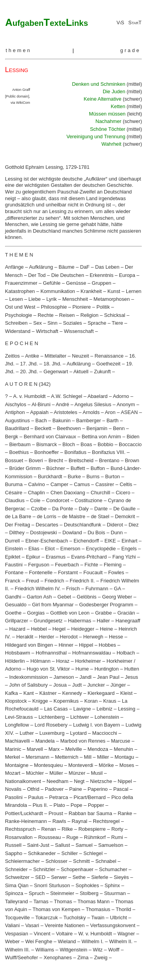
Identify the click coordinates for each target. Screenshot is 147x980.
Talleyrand (16, 901)
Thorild (123, 909)
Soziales (73, 323)
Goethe (13, 613)
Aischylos (16, 404)
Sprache (97, 323)
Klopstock (16, 701)
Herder (46, 637)
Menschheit (75, 299)
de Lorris (47, 516)
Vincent (42, 934)
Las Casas (56, 709)
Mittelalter (55, 356)
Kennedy (72, 693)
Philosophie (54, 307)
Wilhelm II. (121, 941)
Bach (41, 420)
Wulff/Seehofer (22, 957)
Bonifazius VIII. (109, 452)
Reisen (67, 315)
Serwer (59, 877)
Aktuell (81, 372)
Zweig (101, 957)
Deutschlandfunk (83, 525)
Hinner (66, 645)
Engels (129, 549)
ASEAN (129, 412)
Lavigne (82, 709)
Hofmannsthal (51, 653)
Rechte (46, 315)
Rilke (67, 829)
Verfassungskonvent (113, 925)
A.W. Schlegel (67, 396)
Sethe (79, 877)
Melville (73, 749)
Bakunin (62, 420)
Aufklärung (41, 267)
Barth (113, 420)
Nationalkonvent (23, 781)
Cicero (123, 493)
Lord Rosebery (51, 725)
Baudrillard (17, 428)
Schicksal (114, 315)
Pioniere (82, 307)
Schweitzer (17, 877)
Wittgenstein (73, 950)
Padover (54, 789)
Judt (77, 685)
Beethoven (69, 428)
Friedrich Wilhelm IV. (38, 589)
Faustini (14, 565)
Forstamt (68, 572)
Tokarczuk (47, 918)
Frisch (73, 589)
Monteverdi (81, 765)
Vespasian (17, 934)
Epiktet (13, 557)
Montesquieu (48, 765)
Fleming (113, 565)
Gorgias (36, 613)
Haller (103, 621)
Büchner (56, 468)
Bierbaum (20, 444)
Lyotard (78, 733)
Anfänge (15, 267)
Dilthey (17, 532)
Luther (27, 733)
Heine (106, 629)
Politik (103, 307)
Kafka (12, 693)
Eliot (50, 549)
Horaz (63, 661)
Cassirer (105, 484)
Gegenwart (56, 372)
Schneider (16, 869)
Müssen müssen (108, 114)
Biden (133, 437)
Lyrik (52, 299)
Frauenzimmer (21, 283)
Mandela (45, 741)
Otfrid (33, 789)
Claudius (15, 500)
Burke (74, 476)
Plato (59, 805)
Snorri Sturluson (52, 885)
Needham (58, 781)
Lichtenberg (52, 717)
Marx (54, 749)
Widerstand (18, 331)
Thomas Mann (94, 901)
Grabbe (104, 613)
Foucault (93, 572)
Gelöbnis (87, 597)
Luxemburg (52, 733)
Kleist (126, 693)
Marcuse (121, 741)
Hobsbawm (18, 653)
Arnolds (91, 412)
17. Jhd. (29, 364)
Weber (12, 941)
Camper (60, 484)
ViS (120, 23)
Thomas (63, 901)
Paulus (36, 797)
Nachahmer (109, 121)
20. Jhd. (29, 372)
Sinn (53, 323)
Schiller (70, 853)
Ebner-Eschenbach (47, 541)
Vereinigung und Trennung (96, 137)
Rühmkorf (95, 837)
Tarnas (41, 901)
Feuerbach (67, 565)
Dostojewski (44, 532)
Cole (35, 500)
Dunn (117, 532)
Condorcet (57, 500)
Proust (56, 813)
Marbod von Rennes (83, 741)
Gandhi (13, 597)
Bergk (12, 437)
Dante (101, 509)
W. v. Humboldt (95, 934)
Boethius (19, 452)
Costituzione (89, 500)
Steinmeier (62, 893)
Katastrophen (20, 291)
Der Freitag (18, 525)
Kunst (114, 291)
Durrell (13, 541)
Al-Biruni (41, 404)
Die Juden (115, 91)
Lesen (16, 299)
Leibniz (104, 709)
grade (131, 50)
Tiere (117, 323)
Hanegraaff (128, 621)
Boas (86, 444)
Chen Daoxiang (68, 493)
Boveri (36, 460)
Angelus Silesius (93, 404)
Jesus (132, 677)
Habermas (80, 621)
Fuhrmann (97, 589)
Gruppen (102, 283)
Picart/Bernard (90, 797)
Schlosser (56, 861)
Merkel (13, 757)
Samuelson (111, 845)
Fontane (14, 572)
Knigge (40, 701)
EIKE (110, 541)
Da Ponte (63, 509)
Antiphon (15, 412)
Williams (45, 950)
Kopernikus (66, 701)
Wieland (67, 941)
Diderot (115, 525)
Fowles (116, 572)
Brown (132, 460)
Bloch (69, 444)
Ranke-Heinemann (26, 821)
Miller (103, 757)
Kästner (48, 693)
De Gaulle (124, 509)
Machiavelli (17, 741)
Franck (13, 581)
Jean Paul (108, 677)
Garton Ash (39, 597)
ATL (46, 22)
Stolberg (89, 893)
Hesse (116, 637)
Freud (32, 581)
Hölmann (41, 661)
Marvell (35, 749)
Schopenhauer (77, 869)
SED (40, 877)
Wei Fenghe (39, 941)
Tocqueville (17, 918)
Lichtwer (80, 717)
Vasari (32, 925)
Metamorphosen (112, 299)
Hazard (17, 629)
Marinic (13, 749)
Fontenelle (41, 572)
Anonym (126, 404)
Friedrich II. (82, 581)
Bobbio (105, 444)
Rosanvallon (19, 837)
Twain (98, 918)
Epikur (33, 557)
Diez (134, 525)
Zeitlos (13, 356)
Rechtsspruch (20, 829)
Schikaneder (42, 853)
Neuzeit (81, 356)
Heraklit (25, 637)
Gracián (126, 613)
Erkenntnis (102, 275)
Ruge (72, 837)
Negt (79, 781)
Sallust (62, 845)
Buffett (78, 468)
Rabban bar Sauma (90, 813)
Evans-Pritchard (89, 557)
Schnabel (106, 861)
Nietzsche (101, 781)
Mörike (106, 765)
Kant (29, 693)
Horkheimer (88, 661)
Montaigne (17, 765)
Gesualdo (16, 605)
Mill (88, 757)
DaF (85, 267)
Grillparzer (17, 621)
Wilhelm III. (17, 950)
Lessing (127, 709)
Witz (98, 950)
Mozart (13, 773)
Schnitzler (44, 869)
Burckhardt (50, 476)
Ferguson (39, 565)
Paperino (97, 789)
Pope (76, 805)
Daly (84, 509)
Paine (75, 789)
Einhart (130, 541)
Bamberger (88, 420)
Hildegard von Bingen (29, 645)
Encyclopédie (101, 549)
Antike (32, 356)
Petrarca (58, 797)
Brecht (56, 460)
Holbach (126, 653)
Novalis (13, 789)
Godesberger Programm (106, 605)
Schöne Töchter (108, 129)
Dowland (72, 532)
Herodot (69, 637)
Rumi (117, 837)
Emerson (70, 549)
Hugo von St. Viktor (48, 669)
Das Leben (107, 267)
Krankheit (91, 291)
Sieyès (121, 877)
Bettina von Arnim (101, 437)
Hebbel (39, 629)
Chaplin (36, 493)
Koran (91, 701)
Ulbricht (119, 918)
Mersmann (37, 757)
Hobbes (107, 645)
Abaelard (97, 396)
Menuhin (123, 749)
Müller (56, 773)
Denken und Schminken (99, 84)
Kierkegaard (101, 693)
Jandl (86, 677)
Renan (49, 829)
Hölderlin (15, 661)
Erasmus (56, 557)
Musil (97, 773)
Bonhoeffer (47, 452)
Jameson (64, 677)
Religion (89, 315)
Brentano (109, 460)
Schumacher (113, 869)
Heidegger (83, 629)
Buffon (98, 468)
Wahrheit (112, 144)
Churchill (100, 493)
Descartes (47, 525)
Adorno (121, 396)
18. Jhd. (53, 364)
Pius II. (40, 805)
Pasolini (14, 797)
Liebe (35, 299)
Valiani (12, 925)
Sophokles (87, 885)
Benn (119, 428)
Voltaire (64, 934)
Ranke (125, 813)
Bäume (66, 267)
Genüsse (76, 283)
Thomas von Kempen (56, 909)
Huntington (107, 669)
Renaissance (109, 356)
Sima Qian (17, 885)
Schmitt (81, 861)
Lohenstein (107, 717)
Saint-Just (38, 845)
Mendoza (98, 749)
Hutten (132, 669)
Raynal (80, 821)
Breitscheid (81, 460)
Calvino (37, 484)
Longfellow (17, 725)
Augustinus (17, 420)
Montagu (124, 757)
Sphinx (112, 885)
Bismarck (47, 444)
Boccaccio (130, 444)
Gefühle (52, 283)
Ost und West (20, 307)
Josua (60, 685)
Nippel (125, 781)
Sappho (14, 853)
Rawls (59, 821)
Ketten (119, 106)
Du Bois (96, 532)
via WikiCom (20, 103)
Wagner (126, 934)
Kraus (110, 701)
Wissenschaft (79, 331)
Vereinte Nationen (65, 925)
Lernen (134, 291)
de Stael (100, 516)
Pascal (121, 789)
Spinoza (14, 893)
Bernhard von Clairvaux (50, 437)
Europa (127, 275)
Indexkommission (28, 677)
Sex (38, 323)
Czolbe (39, 509)
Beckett (43, 428)
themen (18, 50)
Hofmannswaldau (92, 653)
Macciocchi (104, 733)
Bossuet (14, 460)
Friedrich (54, 581)
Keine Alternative (103, 99)
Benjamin (97, 428)
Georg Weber (117, 597)
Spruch (37, 893)
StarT (135, 23)
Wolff (114, 950)
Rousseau (49, 837)
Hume (82, 669)
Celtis (126, 484)
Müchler (35, 773)
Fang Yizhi (124, 557)
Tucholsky (75, 918)
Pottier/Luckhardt (24, 813)
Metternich (67, 757)
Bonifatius (75, 452)
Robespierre (92, 829)
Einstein (14, 549)
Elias (34, 549)
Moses (127, 765)
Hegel (59, 629)
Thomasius (98, 909)
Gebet (64, 597)
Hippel (86, 645)
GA (117, 589)
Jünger (118, 685)
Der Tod (37, 275)
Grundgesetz (48, 621)
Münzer (77, 773)
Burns (93, 476)
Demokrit (125, 516)
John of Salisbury (28, 685)
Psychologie (19, 315)
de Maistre (74, 516)
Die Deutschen (68, 275)
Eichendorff (86, 541)
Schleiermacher (23, 861)
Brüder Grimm (25, 468)
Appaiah (39, 412)
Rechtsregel (106, 821)
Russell (13, 845)
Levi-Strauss (19, 717)
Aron (110, 412)
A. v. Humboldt (29, 396)
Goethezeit (109, 364)
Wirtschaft (47, 331)
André (62, 404)
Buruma (14, 484)
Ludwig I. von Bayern (96, 725)
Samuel (84, 845)
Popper (96, 805)
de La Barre (18, 516)
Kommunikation (58, 291)
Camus (82, 484)
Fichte (92, 565)
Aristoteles (65, 412)
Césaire (14, 493)
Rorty (117, 829)
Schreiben (16, 323)
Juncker (96, 685)
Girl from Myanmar (53, 605)
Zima (83, 957)
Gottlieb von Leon (70, 613)
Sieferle (100, 877)
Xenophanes (58, 957)
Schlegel (93, 853)
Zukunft (103, 372)
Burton (113, 476)
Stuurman (115, 893)
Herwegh (93, 637)
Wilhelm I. (93, 941)
